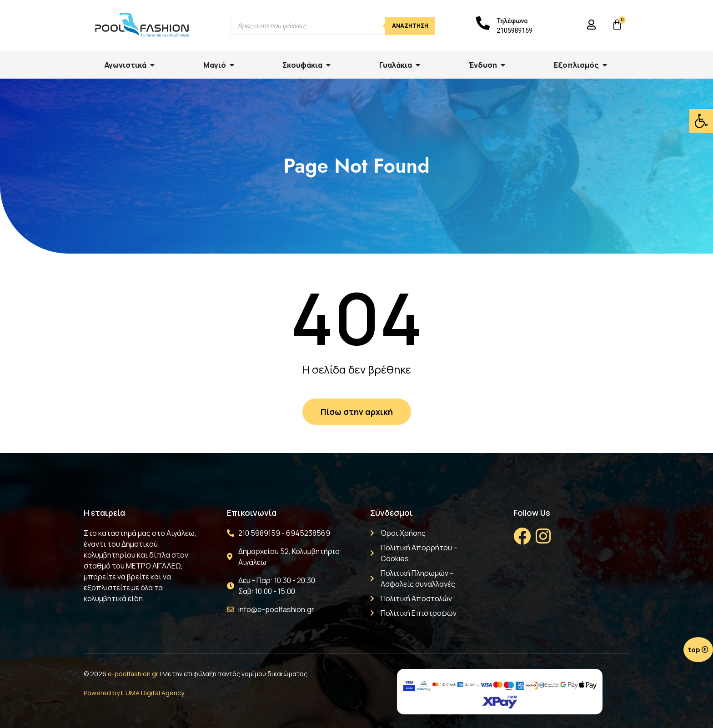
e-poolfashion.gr (133, 674)
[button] (701, 121)
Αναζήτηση (410, 26)
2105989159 (515, 30)
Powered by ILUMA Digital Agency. (134, 693)
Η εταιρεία (104, 513)
